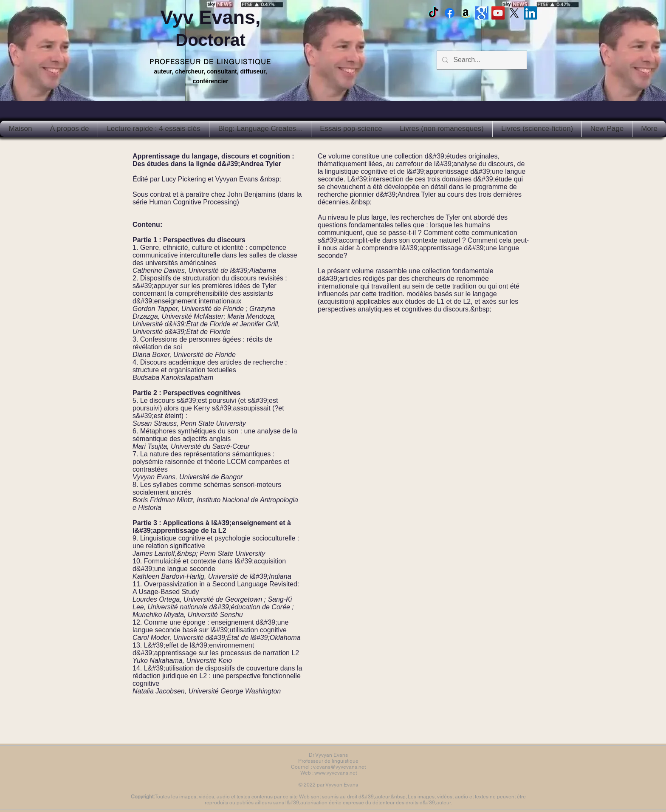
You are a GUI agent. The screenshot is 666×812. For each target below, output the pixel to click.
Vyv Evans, (211, 28)
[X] (514, 13)
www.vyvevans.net (336, 773)
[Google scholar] (482, 13)
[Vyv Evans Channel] (498, 13)
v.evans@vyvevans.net (339, 767)
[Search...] (481, 60)
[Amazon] (466, 13)
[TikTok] (433, 13)
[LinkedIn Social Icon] (530, 13)
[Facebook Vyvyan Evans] (450, 13)
